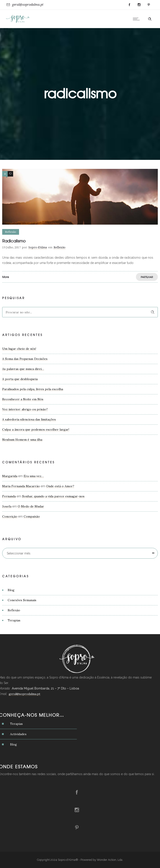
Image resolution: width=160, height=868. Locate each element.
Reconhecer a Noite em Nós (23, 399)
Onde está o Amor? (60, 486)
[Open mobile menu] (137, 19)
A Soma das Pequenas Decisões (25, 359)
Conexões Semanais (22, 600)
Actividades (18, 734)
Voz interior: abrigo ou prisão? (25, 409)
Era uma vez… (34, 476)
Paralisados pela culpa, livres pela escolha (33, 389)
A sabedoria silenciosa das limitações (29, 419)
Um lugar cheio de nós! (19, 349)
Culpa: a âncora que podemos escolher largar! (36, 429)
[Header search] (150, 19)
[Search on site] (80, 312)
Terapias (14, 620)
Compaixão (32, 516)
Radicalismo (14, 241)
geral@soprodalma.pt (28, 5)
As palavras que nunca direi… (23, 369)
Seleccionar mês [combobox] (19, 553)
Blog (11, 590)
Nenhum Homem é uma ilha (22, 440)
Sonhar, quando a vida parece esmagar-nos (53, 496)
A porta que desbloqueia (20, 379)
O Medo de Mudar (31, 506)
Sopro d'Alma (38, 247)
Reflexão (14, 610)
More (6, 277)
